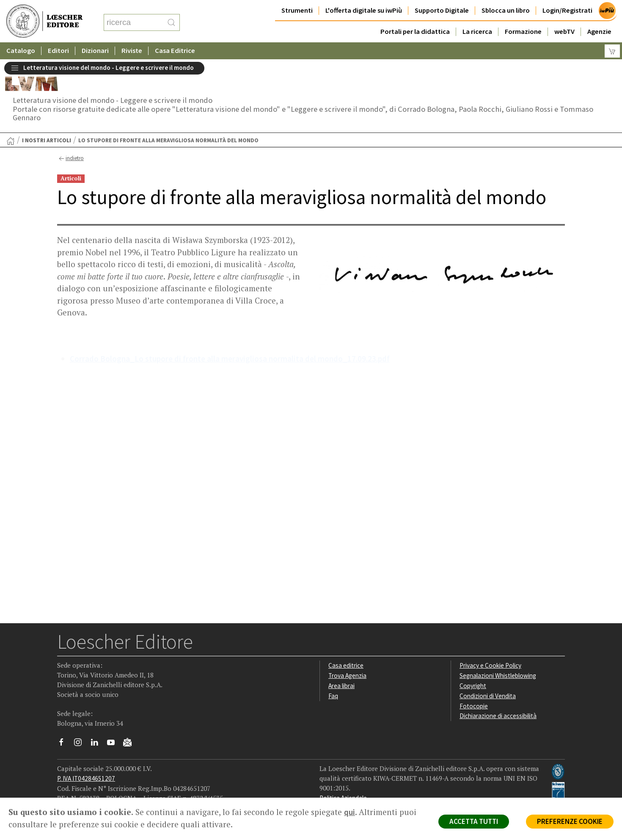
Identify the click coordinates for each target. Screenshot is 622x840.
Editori (58, 51)
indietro (70, 159)
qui (350, 812)
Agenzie (599, 32)
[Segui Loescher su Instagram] (81, 744)
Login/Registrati (567, 10)
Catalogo (21, 51)
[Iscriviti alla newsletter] (131, 744)
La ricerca (477, 32)
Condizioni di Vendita (488, 696)
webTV (564, 32)
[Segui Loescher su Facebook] (65, 744)
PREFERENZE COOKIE (570, 821)
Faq (333, 696)
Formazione (523, 32)
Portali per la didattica (415, 32)
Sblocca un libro (506, 10)
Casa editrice (346, 665)
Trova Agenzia (347, 676)
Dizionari (95, 51)
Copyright (473, 686)
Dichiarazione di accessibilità (498, 716)
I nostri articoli (47, 140)
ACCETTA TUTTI (474, 821)
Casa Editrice (175, 51)
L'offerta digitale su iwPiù (364, 10)
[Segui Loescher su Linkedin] (98, 744)
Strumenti (297, 10)
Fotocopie (474, 706)
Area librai (341, 686)
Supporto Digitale (442, 10)
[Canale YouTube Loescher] (114, 744)
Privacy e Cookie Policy (490, 665)
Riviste (132, 51)
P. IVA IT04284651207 (86, 778)
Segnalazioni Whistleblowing (498, 676)
